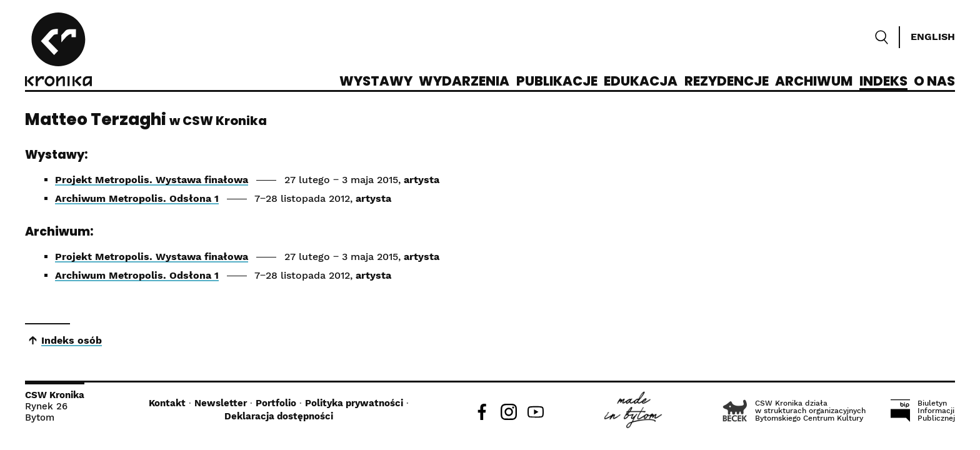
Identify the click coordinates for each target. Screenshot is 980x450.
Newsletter (221, 403)
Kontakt (167, 403)
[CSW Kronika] (58, 51)
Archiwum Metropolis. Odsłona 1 (137, 198)
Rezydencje (727, 82)
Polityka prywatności (354, 403)
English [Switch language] (933, 37)
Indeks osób (72, 340)
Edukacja (641, 82)
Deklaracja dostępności (279, 416)
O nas (934, 82)
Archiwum (814, 82)
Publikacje (557, 82)
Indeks (883, 82)
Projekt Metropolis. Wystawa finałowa (152, 180)
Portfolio (276, 403)
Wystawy (376, 82)
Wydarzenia (464, 82)
